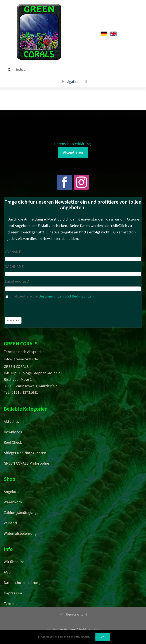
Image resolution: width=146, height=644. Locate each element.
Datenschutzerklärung (72, 144)
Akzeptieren (73, 152)
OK (103, 637)
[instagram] (81, 182)
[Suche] (10, 70)
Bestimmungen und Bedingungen (66, 296)
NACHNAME (14, 267)
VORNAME (13, 252)
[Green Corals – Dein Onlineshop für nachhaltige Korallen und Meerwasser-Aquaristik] (39, 6)
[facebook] (65, 182)
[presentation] (34, 309)
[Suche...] (73, 70)
